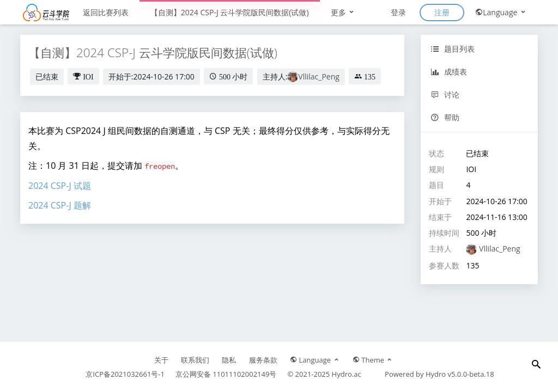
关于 (161, 360)
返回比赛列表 (106, 12)
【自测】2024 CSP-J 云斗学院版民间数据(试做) (230, 12)
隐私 (229, 360)
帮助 (445, 117)
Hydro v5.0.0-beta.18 (460, 374)
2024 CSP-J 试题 (60, 186)
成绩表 (449, 72)
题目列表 (453, 49)
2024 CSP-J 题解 (60, 205)
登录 (398, 12)
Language (501, 12)
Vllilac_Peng (319, 76)
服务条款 (263, 360)
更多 (343, 12)
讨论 (445, 94)
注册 (442, 12)
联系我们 (195, 360)
